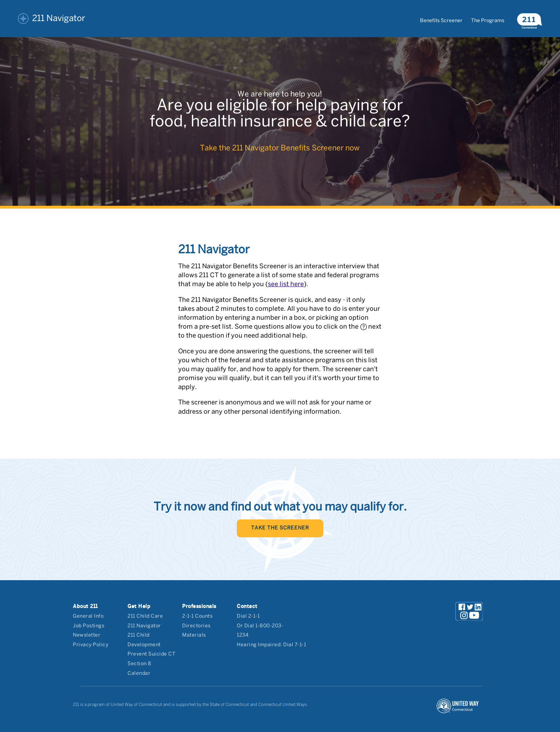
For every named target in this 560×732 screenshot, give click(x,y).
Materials (194, 635)
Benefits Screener (441, 21)
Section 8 (139, 664)
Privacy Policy (91, 645)
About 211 (85, 606)
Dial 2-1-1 (248, 616)
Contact (247, 606)
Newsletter (87, 635)
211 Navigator (52, 19)
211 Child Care (145, 616)
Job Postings (89, 626)
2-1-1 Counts (197, 616)
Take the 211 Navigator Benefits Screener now (280, 148)
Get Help (139, 606)
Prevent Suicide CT (151, 654)
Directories (196, 626)
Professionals (199, 606)
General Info (88, 616)
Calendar (139, 674)
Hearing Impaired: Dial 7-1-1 (271, 645)
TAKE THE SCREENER (280, 528)
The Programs (488, 21)
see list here (286, 285)
